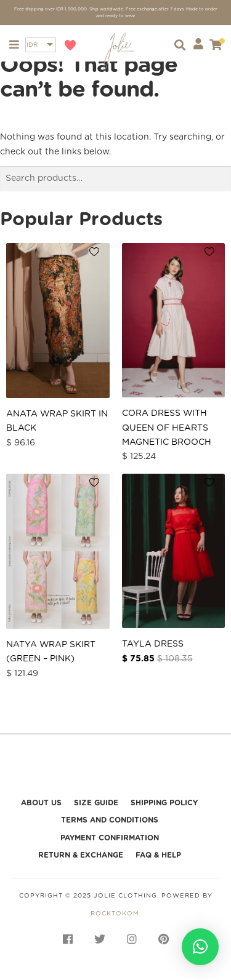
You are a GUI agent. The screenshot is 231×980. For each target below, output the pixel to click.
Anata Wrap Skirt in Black (57, 421)
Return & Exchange (81, 855)
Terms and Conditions (110, 820)
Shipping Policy (164, 803)
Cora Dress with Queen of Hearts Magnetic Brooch (167, 428)
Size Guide (96, 803)
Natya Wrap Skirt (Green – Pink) (51, 652)
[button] (200, 947)
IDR (32, 45)
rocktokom (115, 914)
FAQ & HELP (158, 855)
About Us (41, 803)
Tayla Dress (153, 644)
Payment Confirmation (110, 838)
